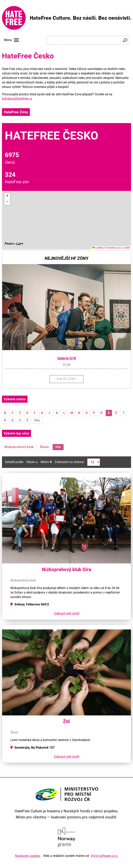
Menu (12, 40)
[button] (7, 196)
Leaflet (97, 248)
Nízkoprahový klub (19, 447)
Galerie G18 (67, 358)
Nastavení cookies (28, 856)
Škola (44, 447)
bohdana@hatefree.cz (17, 99)
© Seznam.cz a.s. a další (117, 248)
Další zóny (66, 379)
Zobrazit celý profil (67, 613)
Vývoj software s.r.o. (104, 856)
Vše (37, 420)
